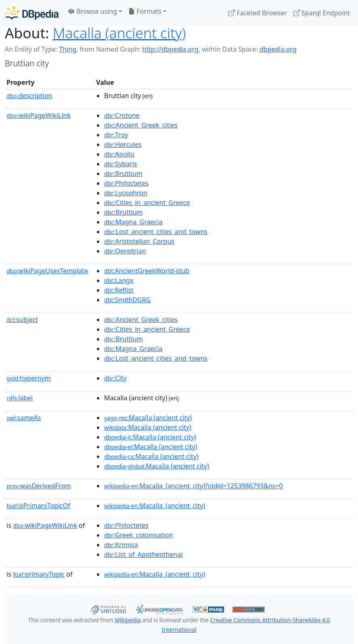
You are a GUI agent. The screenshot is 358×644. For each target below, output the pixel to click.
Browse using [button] (93, 11)
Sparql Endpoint (322, 13)
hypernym (29, 378)
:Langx (119, 280)
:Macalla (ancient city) (148, 418)
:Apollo (119, 154)
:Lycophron (126, 193)
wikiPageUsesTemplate (47, 271)
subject (22, 320)
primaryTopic (39, 574)
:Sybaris (120, 164)
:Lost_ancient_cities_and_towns (156, 232)
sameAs (24, 418)
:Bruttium (123, 174)
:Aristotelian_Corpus (139, 241)
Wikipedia (128, 620)
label (20, 398)
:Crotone (122, 115)
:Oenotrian (125, 251)
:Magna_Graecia (133, 222)
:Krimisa (121, 545)
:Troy (116, 135)
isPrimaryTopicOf (38, 506)
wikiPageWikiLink (39, 115)
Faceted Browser (258, 13)
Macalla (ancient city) (119, 33)
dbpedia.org (278, 49)
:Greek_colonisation (138, 535)
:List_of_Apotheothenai (143, 554)
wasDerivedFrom (39, 486)
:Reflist (119, 290)
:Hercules (123, 144)
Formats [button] (145, 11)
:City (115, 378)
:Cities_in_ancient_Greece (147, 203)
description (29, 96)
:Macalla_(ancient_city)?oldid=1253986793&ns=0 (194, 486)
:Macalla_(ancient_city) (155, 506)
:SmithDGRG (127, 300)
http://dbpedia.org (170, 49)
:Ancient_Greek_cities (141, 125)
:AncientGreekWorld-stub (147, 271)
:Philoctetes (126, 183)
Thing (68, 49)
